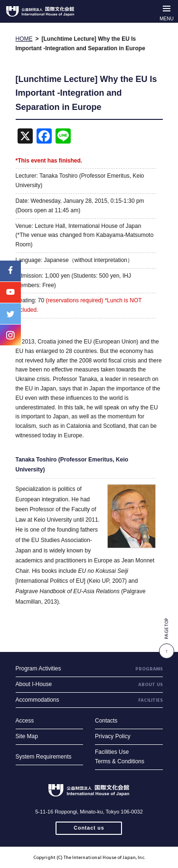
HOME (24, 39)
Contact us (89, 828)
